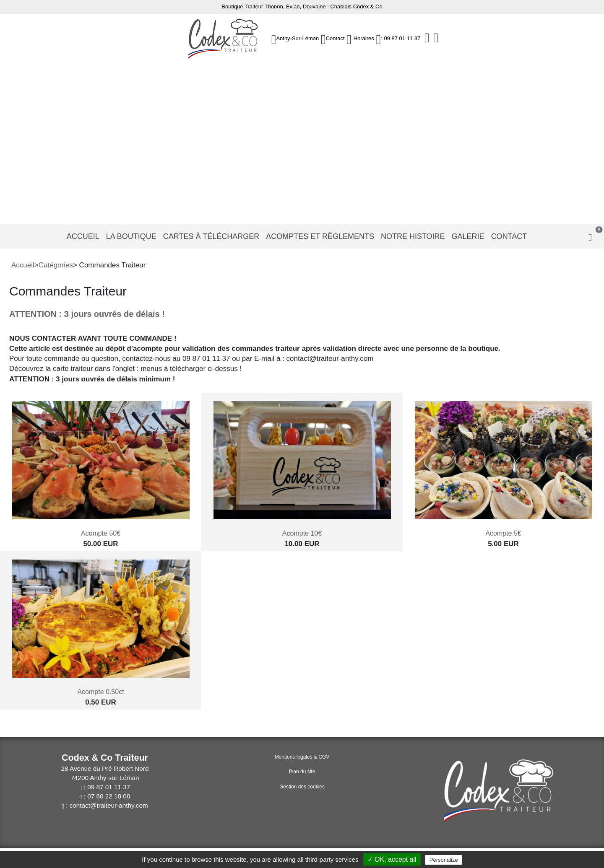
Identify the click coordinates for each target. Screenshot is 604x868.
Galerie (468, 236)
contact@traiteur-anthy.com (109, 805)
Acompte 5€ (503, 533)
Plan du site (302, 772)
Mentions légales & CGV (302, 757)
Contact (335, 38)
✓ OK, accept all (392, 859)
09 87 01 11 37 (109, 787)
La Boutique (131, 236)
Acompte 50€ (101, 533)
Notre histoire (413, 236)
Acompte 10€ (302, 533)
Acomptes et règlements (320, 236)
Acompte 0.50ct (100, 692)
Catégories (56, 265)
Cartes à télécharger (211, 236)
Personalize (444, 860)
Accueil (83, 236)
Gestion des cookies (302, 787)
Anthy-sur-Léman (297, 38)
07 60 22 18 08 (109, 796)
